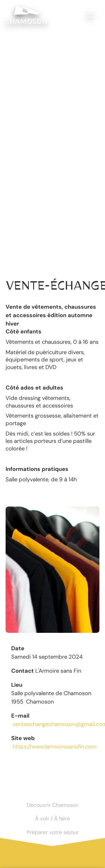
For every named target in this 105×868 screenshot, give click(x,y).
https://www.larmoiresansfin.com (55, 746)
